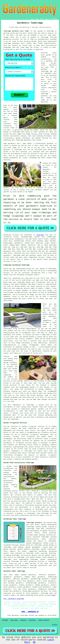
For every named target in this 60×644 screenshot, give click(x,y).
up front (46, 165)
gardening (29, 595)
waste (43, 158)
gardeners (16, 43)
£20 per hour (26, 145)
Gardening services (11, 235)
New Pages (14, 620)
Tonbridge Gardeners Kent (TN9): (17, 31)
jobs (16, 111)
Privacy (55, 625)
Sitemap (5, 620)
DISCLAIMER (54, 19)
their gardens (39, 132)
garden (40, 31)
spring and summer (31, 130)
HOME (32, 19)
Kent (5, 564)
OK (34, 642)
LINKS (37, 19)
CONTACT (47, 19)
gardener (49, 61)
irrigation (45, 433)
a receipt (21, 190)
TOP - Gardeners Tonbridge (14, 599)
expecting (10, 203)
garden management (33, 547)
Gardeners (32, 620)
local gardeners (32, 593)
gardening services (11, 39)
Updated (23, 620)
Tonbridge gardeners (34, 523)
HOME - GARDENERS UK (30, 612)
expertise (46, 206)
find (10, 575)
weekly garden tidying (45, 527)
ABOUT (42, 19)
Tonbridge (40, 235)
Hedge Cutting (44, 620)
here (54, 595)
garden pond (9, 485)
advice (34, 555)
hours (52, 154)
